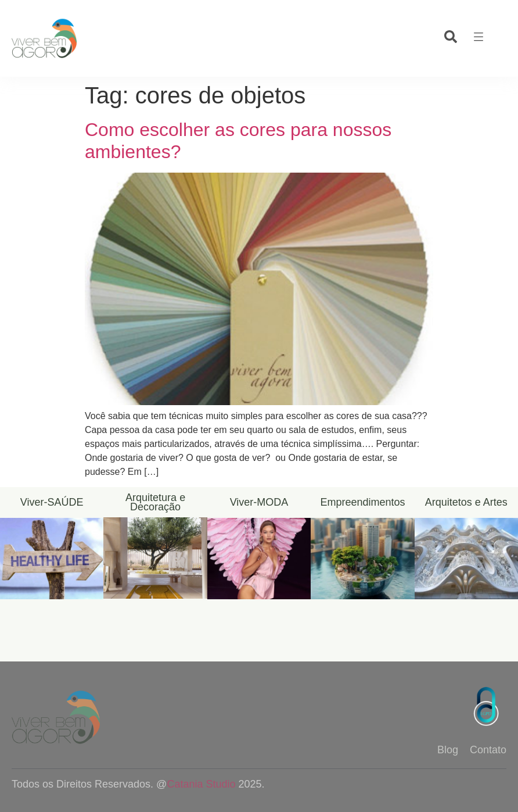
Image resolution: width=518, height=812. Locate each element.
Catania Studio (201, 784)
